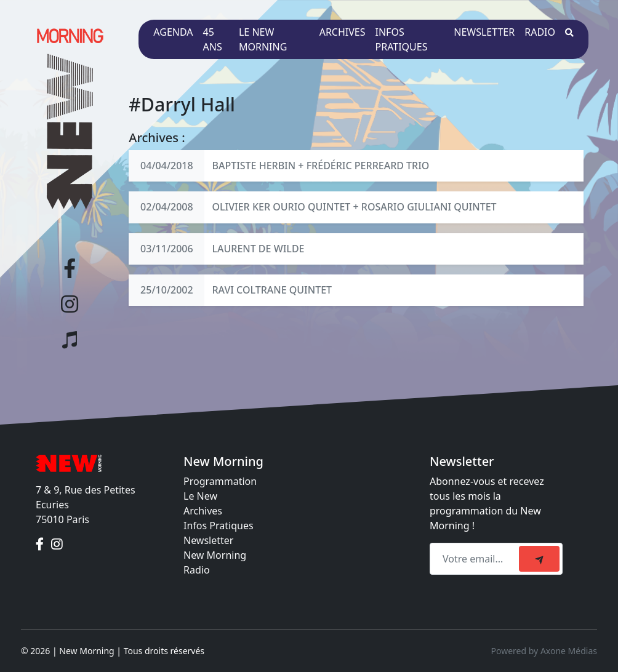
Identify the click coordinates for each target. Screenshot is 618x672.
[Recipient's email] (476, 559)
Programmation (220, 481)
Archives (343, 32)
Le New (200, 496)
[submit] (539, 559)
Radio (540, 32)
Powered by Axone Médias (544, 651)
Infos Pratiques (219, 526)
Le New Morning (263, 39)
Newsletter (484, 32)
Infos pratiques (402, 39)
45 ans (213, 39)
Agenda (173, 32)
